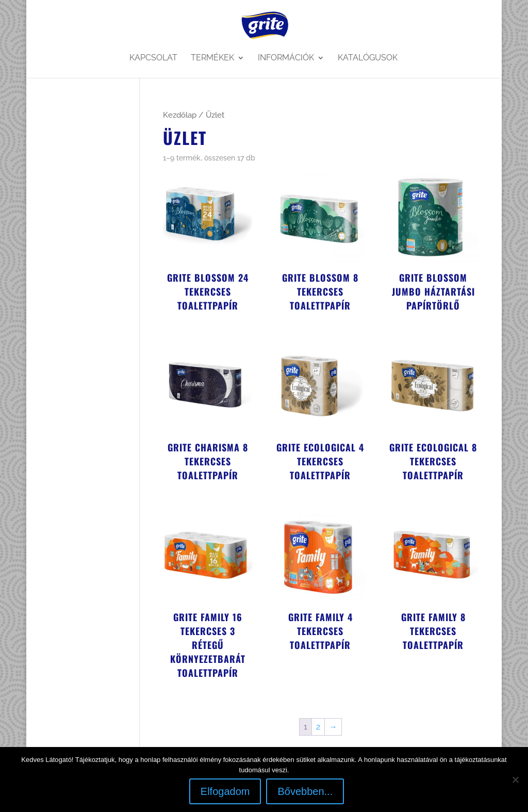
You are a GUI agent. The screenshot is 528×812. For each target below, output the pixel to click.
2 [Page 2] (318, 727)
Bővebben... (305, 791)
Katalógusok (368, 58)
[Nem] (515, 779)
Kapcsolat (153, 58)
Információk (286, 58)
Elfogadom (225, 791)
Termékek (212, 58)
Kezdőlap (180, 115)
